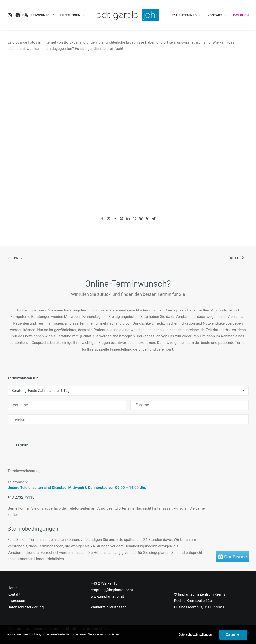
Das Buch (241, 15)
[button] (11, 15)
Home (19, 15)
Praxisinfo (42, 15)
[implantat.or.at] (128, 15)
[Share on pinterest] (122, 219)
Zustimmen (233, 635)
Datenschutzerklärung (26, 607)
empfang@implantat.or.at (112, 590)
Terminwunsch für (23, 378)
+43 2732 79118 (21, 497)
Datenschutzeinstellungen (195, 635)
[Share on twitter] (109, 219)
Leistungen (72, 15)
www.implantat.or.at (108, 596)
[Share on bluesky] (141, 219)
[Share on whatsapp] (135, 219)
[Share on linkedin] (128, 219)
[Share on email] (154, 219)
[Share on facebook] (102, 219)
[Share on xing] (147, 219)
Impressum (17, 601)
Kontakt (217, 15)
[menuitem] (11, 15)
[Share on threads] (115, 219)
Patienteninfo (186, 15)
